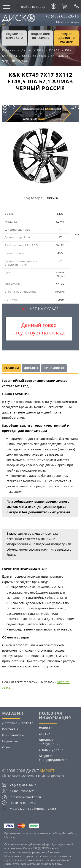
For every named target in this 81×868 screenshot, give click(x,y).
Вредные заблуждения (50, 742)
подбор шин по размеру (40, 36)
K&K (60, 214)
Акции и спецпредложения (54, 758)
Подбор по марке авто (14, 36)
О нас (7, 747)
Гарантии (12, 368)
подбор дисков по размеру (67, 38)
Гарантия (10, 741)
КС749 (60, 222)
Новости (46, 728)
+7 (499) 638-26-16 (62, 16)
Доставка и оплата (18, 723)
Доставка (31, 368)
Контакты (10, 729)
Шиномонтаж (54, 368)
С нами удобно (51, 750)
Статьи (45, 734)
